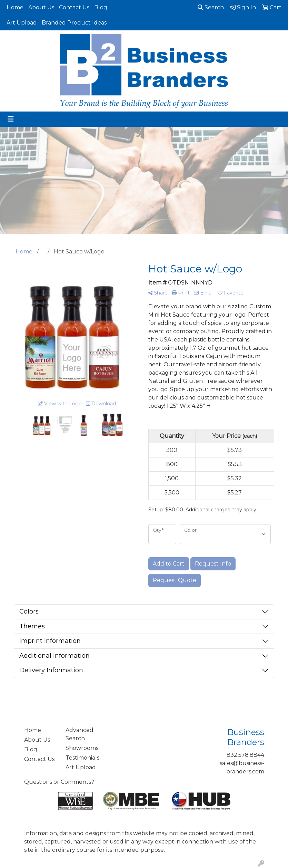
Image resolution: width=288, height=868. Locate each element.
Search (211, 7)
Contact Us (74, 7)
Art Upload (22, 23)
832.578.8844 (245, 755)
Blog (101, 7)
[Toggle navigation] (11, 119)
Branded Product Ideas (74, 23)
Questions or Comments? (59, 782)
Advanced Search (80, 734)
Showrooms (82, 748)
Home (15, 7)
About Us (41, 7)
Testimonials (82, 758)
